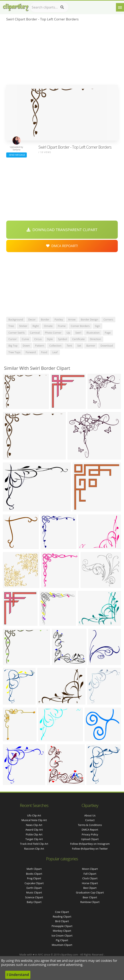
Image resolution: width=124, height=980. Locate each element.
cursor (13, 339)
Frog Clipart (34, 878)
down (26, 346)
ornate (48, 326)
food (44, 352)
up (68, 333)
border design (89, 319)
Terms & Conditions (90, 825)
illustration (93, 333)
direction (95, 339)
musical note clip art (34, 820)
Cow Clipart (62, 912)
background (16, 319)
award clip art (34, 830)
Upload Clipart (90, 839)
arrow (72, 319)
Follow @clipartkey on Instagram (90, 844)
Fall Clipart (90, 874)
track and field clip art (34, 844)
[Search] (62, 7)
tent (69, 346)
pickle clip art (34, 834)
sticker (23, 326)
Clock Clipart (90, 878)
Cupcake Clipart (34, 883)
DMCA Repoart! (62, 246)
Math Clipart (34, 869)
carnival (35, 333)
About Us (90, 815)
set (79, 346)
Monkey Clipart (62, 931)
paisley (59, 319)
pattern (40, 346)
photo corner (53, 333)
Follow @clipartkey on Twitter (90, 849)
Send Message (17, 155)
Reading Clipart (62, 917)
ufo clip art (34, 815)
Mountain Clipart (62, 945)
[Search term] (49, 7)
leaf (55, 352)
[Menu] (120, 7)
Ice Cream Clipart (62, 936)
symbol (63, 339)
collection (55, 346)
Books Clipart (34, 874)
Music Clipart (34, 892)
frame (62, 326)
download (107, 346)
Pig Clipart (62, 940)
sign (97, 326)
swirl (78, 333)
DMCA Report (90, 830)
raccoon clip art (34, 849)
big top (13, 346)
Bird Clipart (62, 921)
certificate (79, 339)
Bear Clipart (90, 897)
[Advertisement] (62, 54)
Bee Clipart (90, 888)
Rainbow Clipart (90, 902)
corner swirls (17, 333)
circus (38, 339)
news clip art (34, 825)
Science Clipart (34, 897)
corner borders (80, 326)
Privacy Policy (90, 834)
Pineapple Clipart (62, 926)
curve (25, 339)
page (108, 333)
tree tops (14, 352)
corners (108, 319)
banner (91, 346)
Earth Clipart (34, 888)
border (45, 319)
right (36, 326)
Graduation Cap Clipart (90, 892)
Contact (90, 820)
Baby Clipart (34, 902)
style (50, 339)
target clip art (34, 839)
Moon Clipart (90, 869)
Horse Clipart (90, 883)
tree (11, 326)
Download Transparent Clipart (62, 230)
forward (31, 352)
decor (32, 319)
